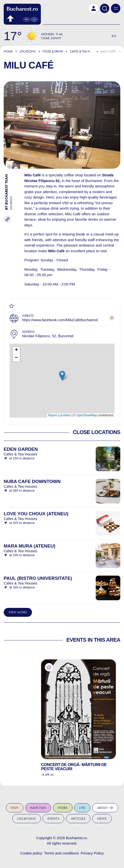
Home (8, 51)
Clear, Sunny (51, 38)
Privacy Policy (92, 853)
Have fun (38, 808)
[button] (93, 8)
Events (54, 819)
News (102, 819)
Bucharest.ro (76, 838)
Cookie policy (31, 853)
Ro (114, 36)
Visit (15, 808)
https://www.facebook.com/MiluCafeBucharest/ (60, 320)
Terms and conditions (62, 853)
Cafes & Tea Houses (85, 51)
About (105, 808)
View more (18, 612)
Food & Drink (53, 51)
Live (82, 808)
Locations (28, 51)
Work (63, 808)
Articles (78, 819)
